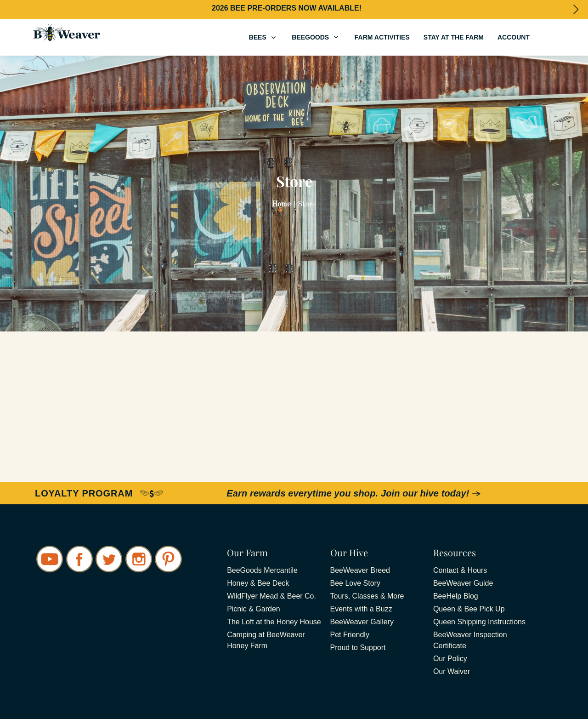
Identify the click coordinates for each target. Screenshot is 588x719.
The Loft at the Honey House (274, 622)
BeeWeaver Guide (463, 583)
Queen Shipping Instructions (479, 622)
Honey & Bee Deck (258, 583)
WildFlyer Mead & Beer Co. (271, 596)
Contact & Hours (460, 570)
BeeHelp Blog (456, 596)
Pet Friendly (350, 635)
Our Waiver (452, 671)
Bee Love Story (355, 583)
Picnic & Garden (254, 609)
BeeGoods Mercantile (262, 570)
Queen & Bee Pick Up (469, 609)
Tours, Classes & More (367, 596)
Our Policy (450, 659)
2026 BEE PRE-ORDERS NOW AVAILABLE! (287, 8)
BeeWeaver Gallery (362, 622)
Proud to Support (358, 648)
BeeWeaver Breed (360, 570)
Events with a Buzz (361, 609)
